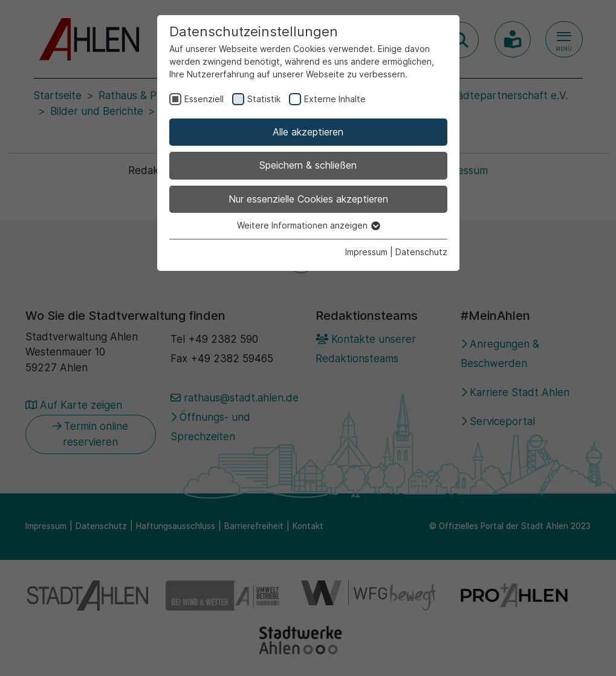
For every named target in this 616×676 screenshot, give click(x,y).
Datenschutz (421, 252)
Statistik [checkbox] (264, 99)
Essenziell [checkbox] (204, 99)
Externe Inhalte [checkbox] (335, 99)
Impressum (366, 252)
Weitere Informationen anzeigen (308, 225)
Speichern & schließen (308, 165)
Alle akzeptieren (308, 132)
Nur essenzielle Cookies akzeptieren (308, 199)
